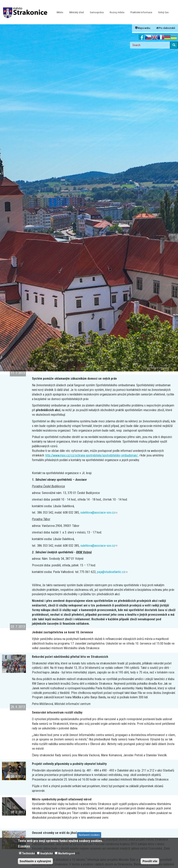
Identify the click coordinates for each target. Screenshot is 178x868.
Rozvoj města (117, 12)
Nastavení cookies (89, 835)
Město (60, 12)
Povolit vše (150, 861)
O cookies (24, 846)
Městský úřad (77, 12)
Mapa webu (143, 28)
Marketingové (67, 853)
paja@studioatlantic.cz (112, 572)
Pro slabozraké (166, 28)
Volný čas (163, 12)
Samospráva (97, 12)
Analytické (47, 853)
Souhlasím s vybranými (35, 861)
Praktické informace (141, 12)
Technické (29, 853)
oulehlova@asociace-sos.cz (99, 513)
